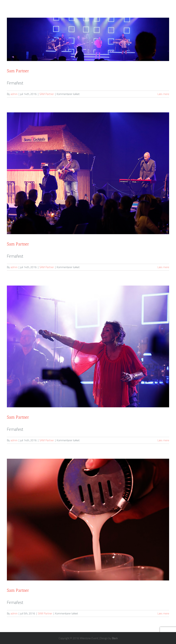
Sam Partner (18, 71)
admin (14, 94)
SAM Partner (47, 94)
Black (115, 638)
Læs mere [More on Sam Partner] (163, 94)
